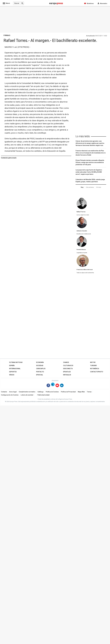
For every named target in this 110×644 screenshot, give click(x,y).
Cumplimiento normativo (27, 392)
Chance (66, 362)
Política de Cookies (52, 392)
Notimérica (95, 369)
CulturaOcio (68, 366)
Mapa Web (81, 392)
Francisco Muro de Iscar (85, 270)
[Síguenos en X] (53, 386)
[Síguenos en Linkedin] (62, 386)
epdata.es (67, 372)
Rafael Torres (81, 212)
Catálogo (41, 392)
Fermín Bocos (81, 250)
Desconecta (68, 369)
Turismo (93, 366)
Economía (40, 362)
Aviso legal (13, 392)
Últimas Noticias (16, 362)
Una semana (90, 187)
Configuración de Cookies (10, 395)
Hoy (82, 187)
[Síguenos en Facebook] (48, 386)
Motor (93, 362)
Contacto (4, 392)
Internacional (15, 369)
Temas (89, 392)
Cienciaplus (41, 369)
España (12, 366)
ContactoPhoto (97, 372)
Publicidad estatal (43, 395)
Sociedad (40, 366)
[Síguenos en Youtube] (57, 386)
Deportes (13, 372)
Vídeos (12, 375)
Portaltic (40, 372)
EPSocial (40, 375)
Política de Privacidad (68, 392)
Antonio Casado (82, 231)
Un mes (99, 187)
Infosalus (67, 375)
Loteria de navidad (27, 395)
